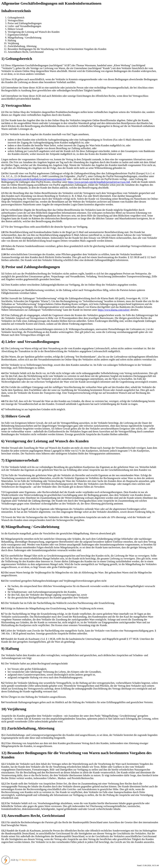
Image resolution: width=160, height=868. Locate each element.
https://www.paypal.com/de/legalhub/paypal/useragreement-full (34, 179)
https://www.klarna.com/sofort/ (114, 310)
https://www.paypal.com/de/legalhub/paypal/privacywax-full (99, 182)
